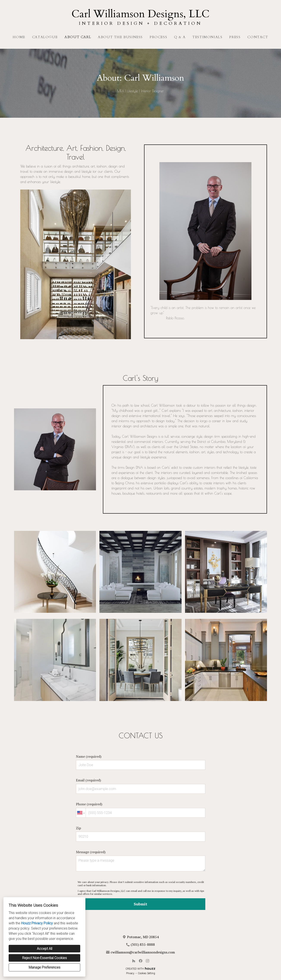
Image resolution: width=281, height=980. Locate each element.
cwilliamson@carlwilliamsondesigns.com (143, 952)
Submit (140, 904)
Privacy (130, 973)
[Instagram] (148, 961)
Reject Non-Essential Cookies (45, 958)
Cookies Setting (146, 973)
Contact (258, 37)
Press (235, 37)
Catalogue (45, 37)
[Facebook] (141, 961)
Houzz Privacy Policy (37, 923)
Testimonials (207, 37)
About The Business (120, 37)
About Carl (78, 37)
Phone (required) (141, 810)
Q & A (180, 37)
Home (19, 37)
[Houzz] (134, 961)
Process (158, 37)
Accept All (45, 949)
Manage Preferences (45, 967)
